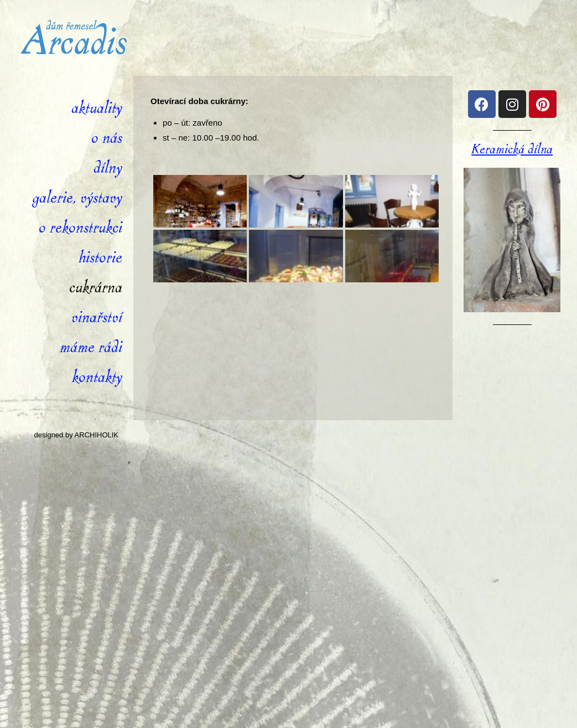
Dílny (108, 168)
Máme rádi (91, 347)
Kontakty (97, 377)
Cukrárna (96, 288)
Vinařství (97, 317)
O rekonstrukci (80, 228)
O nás (107, 138)
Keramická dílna (512, 149)
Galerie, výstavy (77, 198)
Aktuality (97, 108)
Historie (100, 258)
